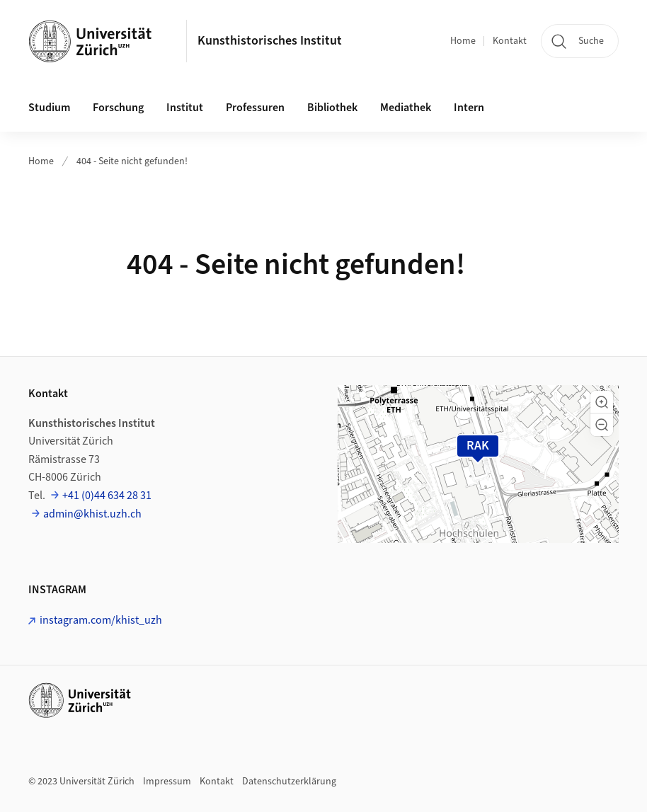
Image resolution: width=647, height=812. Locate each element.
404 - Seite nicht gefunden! (132, 161)
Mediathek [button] (406, 108)
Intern (469, 108)
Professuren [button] (255, 108)
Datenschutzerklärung (289, 782)
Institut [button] (185, 108)
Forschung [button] (118, 108)
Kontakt (510, 41)
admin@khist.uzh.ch (92, 514)
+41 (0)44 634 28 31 (107, 496)
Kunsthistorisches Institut (270, 41)
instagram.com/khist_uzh (101, 620)
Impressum (167, 782)
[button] (602, 402)
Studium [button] (49, 108)
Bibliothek (332, 108)
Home (463, 41)
